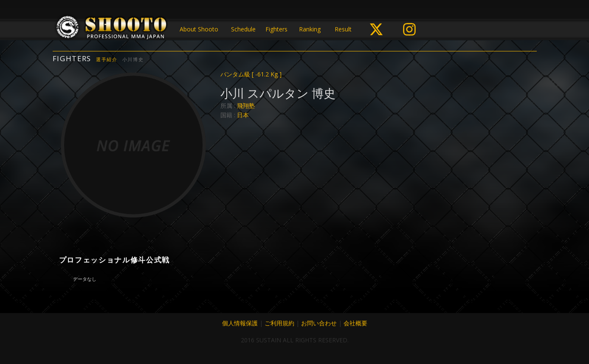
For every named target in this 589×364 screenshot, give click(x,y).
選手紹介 (107, 59)
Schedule (243, 29)
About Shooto (199, 29)
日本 (243, 115)
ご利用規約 (279, 323)
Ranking (310, 29)
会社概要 (355, 323)
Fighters (276, 29)
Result (343, 29)
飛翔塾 (246, 106)
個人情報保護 (240, 323)
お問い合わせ (319, 323)
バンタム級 (251, 74)
